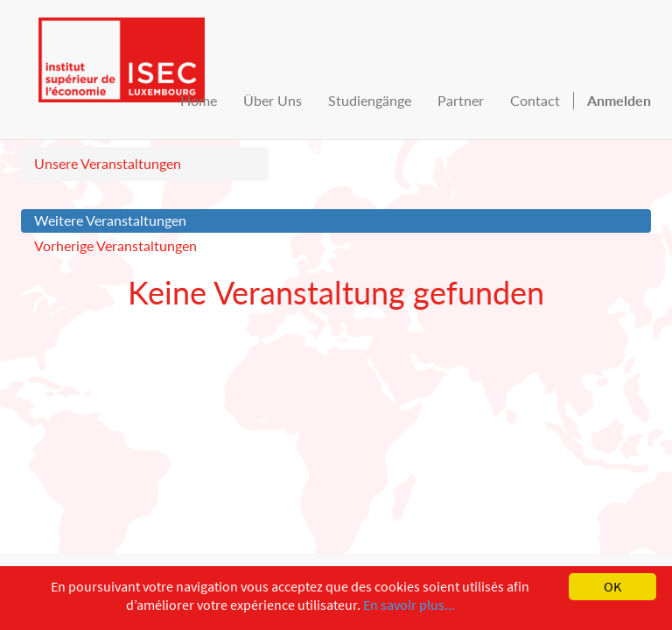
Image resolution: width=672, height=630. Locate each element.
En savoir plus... (409, 605)
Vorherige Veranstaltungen (115, 245)
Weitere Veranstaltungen (110, 220)
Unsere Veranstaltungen (108, 163)
